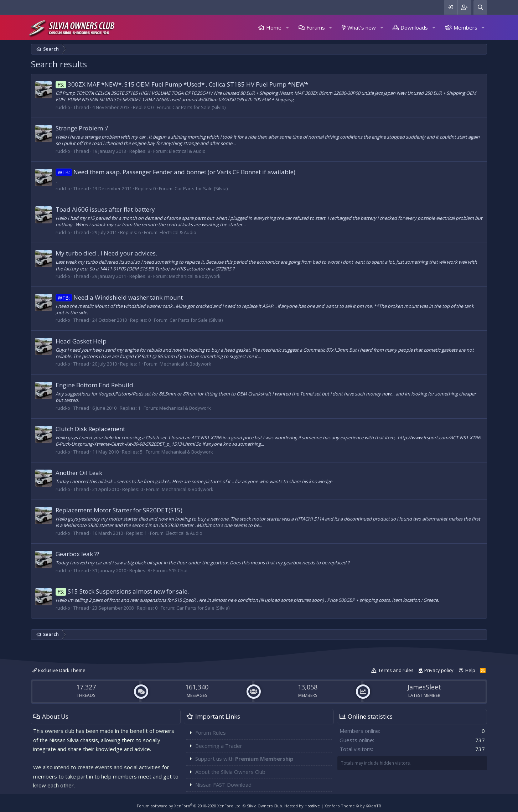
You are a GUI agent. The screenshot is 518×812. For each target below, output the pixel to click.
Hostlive (312, 806)
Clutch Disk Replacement (90, 429)
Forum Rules (211, 733)
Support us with (244, 759)
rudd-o (63, 107)
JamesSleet (424, 687)
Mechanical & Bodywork (195, 276)
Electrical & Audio (187, 151)
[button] (287, 28)
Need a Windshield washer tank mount (119, 297)
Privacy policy (439, 670)
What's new (362, 27)
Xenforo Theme (353, 806)
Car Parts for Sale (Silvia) (199, 107)
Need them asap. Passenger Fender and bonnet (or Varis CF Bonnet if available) (175, 172)
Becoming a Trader (219, 746)
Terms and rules (396, 670)
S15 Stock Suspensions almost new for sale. (122, 591)
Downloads (414, 27)
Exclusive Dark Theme (59, 670)
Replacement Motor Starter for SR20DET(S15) (119, 510)
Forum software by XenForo (189, 806)
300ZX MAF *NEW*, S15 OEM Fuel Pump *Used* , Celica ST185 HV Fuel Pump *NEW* (182, 84)
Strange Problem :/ (82, 128)
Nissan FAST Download (223, 785)
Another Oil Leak (79, 473)
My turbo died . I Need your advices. (106, 253)
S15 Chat (178, 570)
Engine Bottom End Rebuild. (95, 385)
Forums (316, 27)
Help (470, 670)
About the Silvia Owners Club (230, 772)
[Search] (480, 7)
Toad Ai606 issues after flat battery (105, 209)
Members (465, 27)
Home (274, 27)
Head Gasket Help (81, 341)
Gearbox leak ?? (77, 554)
